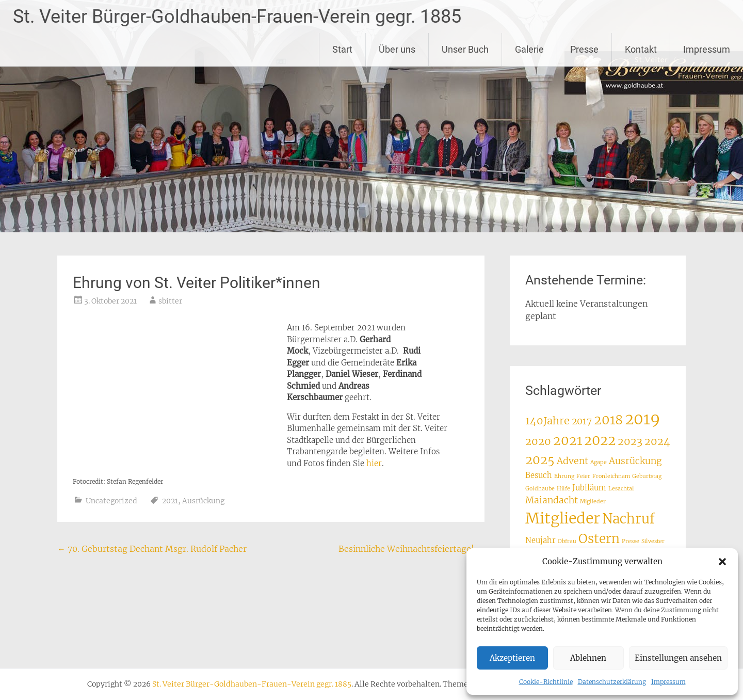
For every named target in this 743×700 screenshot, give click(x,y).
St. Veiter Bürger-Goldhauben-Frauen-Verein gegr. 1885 (237, 17)
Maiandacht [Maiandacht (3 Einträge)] (552, 500)
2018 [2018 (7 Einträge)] (608, 420)
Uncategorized (111, 501)
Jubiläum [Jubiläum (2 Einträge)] (589, 488)
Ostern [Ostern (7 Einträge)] (599, 539)
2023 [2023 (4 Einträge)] (630, 441)
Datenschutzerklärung (612, 682)
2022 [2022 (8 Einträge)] (600, 440)
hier (374, 463)
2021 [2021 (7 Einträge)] (568, 441)
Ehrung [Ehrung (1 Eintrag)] (564, 476)
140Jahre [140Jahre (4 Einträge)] (547, 420)
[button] (722, 562)
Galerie (529, 49)
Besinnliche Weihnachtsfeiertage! (411, 549)
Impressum (668, 682)
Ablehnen (588, 658)
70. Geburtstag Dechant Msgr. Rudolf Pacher (152, 549)
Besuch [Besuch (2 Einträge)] (539, 475)
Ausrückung (203, 501)
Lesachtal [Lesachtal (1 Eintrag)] (621, 489)
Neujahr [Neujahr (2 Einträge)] (540, 540)
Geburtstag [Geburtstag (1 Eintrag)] (647, 476)
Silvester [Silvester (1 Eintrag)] (653, 541)
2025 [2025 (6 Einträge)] (540, 460)
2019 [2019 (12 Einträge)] (642, 419)
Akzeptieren (512, 658)
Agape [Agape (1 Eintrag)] (599, 462)
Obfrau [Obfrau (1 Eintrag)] (567, 541)
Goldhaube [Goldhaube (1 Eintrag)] (540, 489)
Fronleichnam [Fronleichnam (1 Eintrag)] (611, 476)
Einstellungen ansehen (678, 658)
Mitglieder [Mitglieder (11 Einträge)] (563, 518)
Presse (584, 49)
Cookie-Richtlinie (546, 682)
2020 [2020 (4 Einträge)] (538, 441)
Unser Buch (465, 49)
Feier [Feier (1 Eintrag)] (583, 476)
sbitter (170, 301)
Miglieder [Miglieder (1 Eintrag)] (593, 502)
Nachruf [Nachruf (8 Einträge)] (628, 519)
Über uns (397, 49)
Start (342, 49)
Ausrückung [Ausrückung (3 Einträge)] (635, 461)
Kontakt (641, 49)
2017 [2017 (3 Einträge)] (582, 421)
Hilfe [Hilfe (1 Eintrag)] (563, 489)
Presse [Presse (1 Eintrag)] (631, 541)
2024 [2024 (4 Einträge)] (657, 441)
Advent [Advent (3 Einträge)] (572, 461)
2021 (170, 501)
